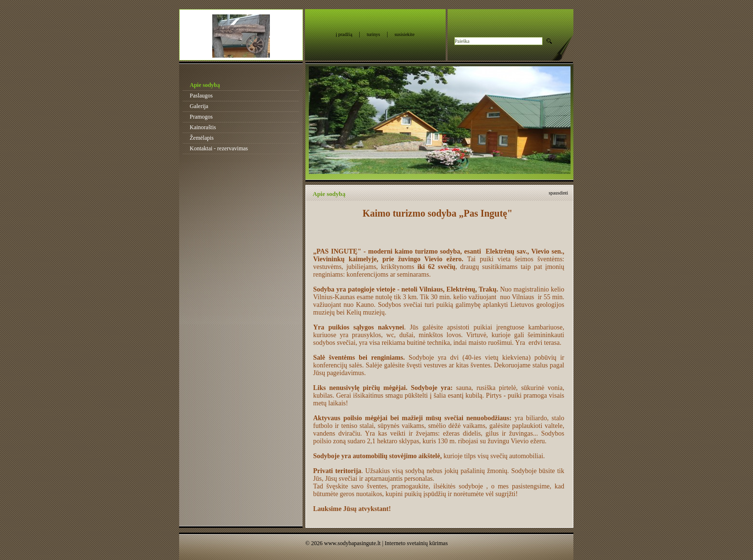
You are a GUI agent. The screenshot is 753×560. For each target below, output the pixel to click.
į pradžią (344, 34)
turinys (374, 34)
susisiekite (404, 34)
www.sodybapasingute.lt (352, 543)
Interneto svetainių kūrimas (416, 543)
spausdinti (558, 193)
